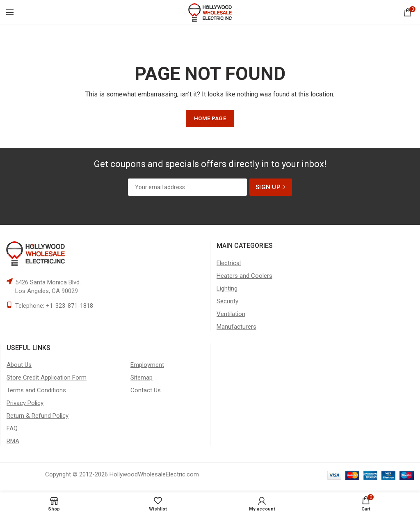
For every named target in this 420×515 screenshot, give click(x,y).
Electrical (229, 263)
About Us (19, 365)
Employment (147, 365)
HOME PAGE (210, 118)
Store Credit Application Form (47, 378)
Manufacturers (236, 327)
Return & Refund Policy (38, 416)
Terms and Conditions (36, 390)
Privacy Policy (25, 403)
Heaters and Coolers (244, 276)
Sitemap (142, 378)
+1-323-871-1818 (70, 306)
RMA (13, 441)
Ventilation (231, 314)
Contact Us (146, 390)
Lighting (227, 288)
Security (227, 301)
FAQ (12, 428)
